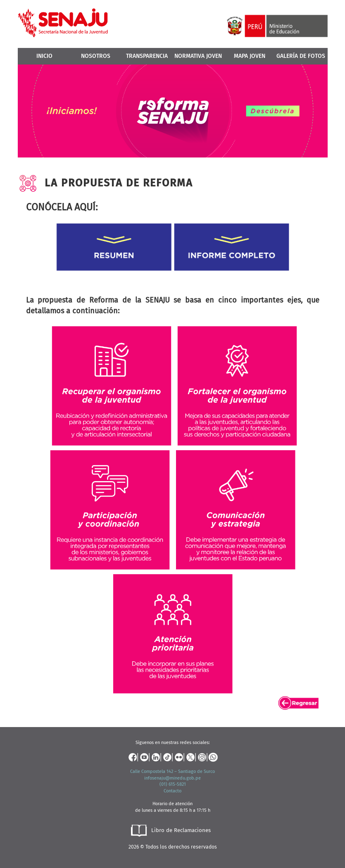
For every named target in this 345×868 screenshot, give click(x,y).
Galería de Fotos (301, 56)
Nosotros (96, 56)
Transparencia (147, 56)
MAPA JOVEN (250, 56)
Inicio (44, 56)
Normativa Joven (198, 56)
